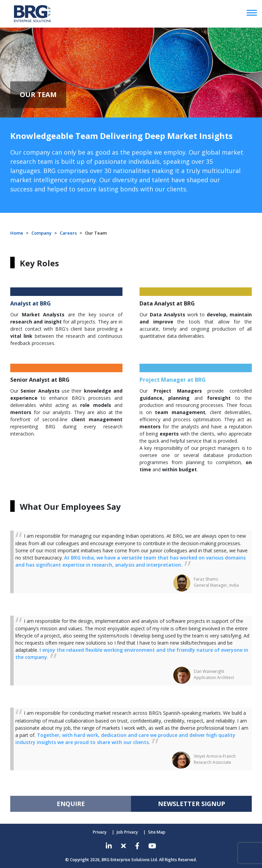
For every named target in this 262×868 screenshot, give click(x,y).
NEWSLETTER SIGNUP (192, 804)
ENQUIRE (71, 804)
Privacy (100, 832)
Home (17, 233)
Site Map (156, 832)
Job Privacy (127, 832)
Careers (68, 233)
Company (41, 233)
